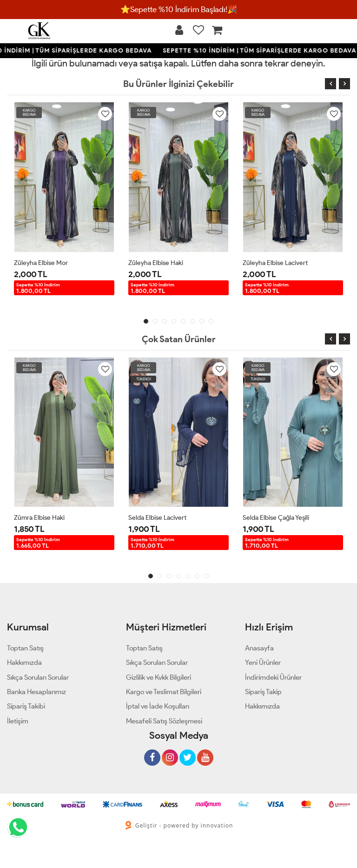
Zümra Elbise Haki (39, 518)
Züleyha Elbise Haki (156, 263)
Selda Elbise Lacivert (157, 518)
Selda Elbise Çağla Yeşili (276, 518)
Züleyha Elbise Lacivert (275, 263)
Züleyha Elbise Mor (41, 263)
